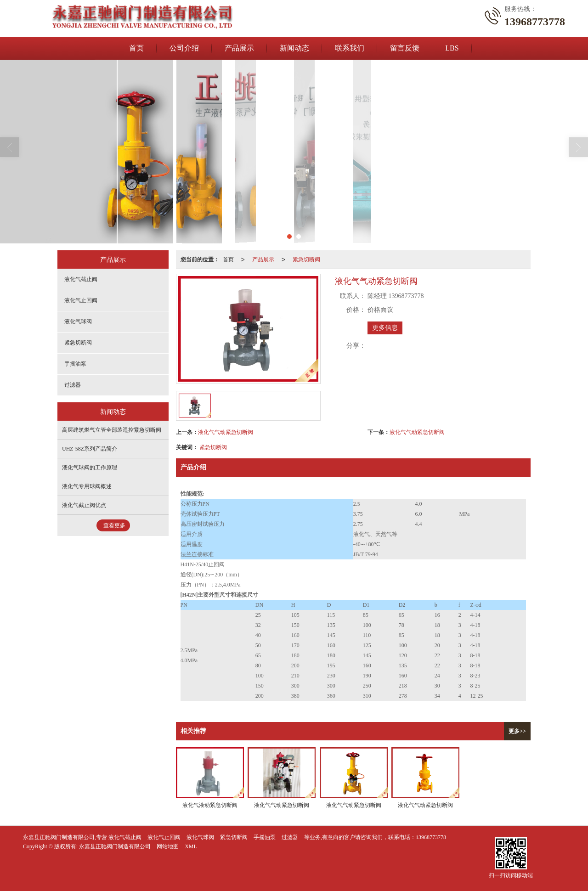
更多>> (517, 731)
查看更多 (114, 525)
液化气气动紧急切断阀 (226, 432)
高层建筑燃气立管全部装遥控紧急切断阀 (112, 430)
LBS (452, 48)
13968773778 (431, 837)
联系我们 (350, 48)
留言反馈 (405, 48)
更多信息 (385, 328)
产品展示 (239, 48)
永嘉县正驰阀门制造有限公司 (115, 846)
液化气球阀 (78, 321)
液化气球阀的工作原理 (90, 468)
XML (191, 846)
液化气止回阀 (81, 300)
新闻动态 (294, 48)
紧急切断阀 (306, 259)
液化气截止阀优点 (84, 505)
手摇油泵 (75, 364)
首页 (136, 48)
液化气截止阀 (81, 279)
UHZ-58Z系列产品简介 (90, 449)
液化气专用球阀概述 (87, 486)
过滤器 (73, 385)
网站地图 (168, 846)
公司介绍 (184, 48)
